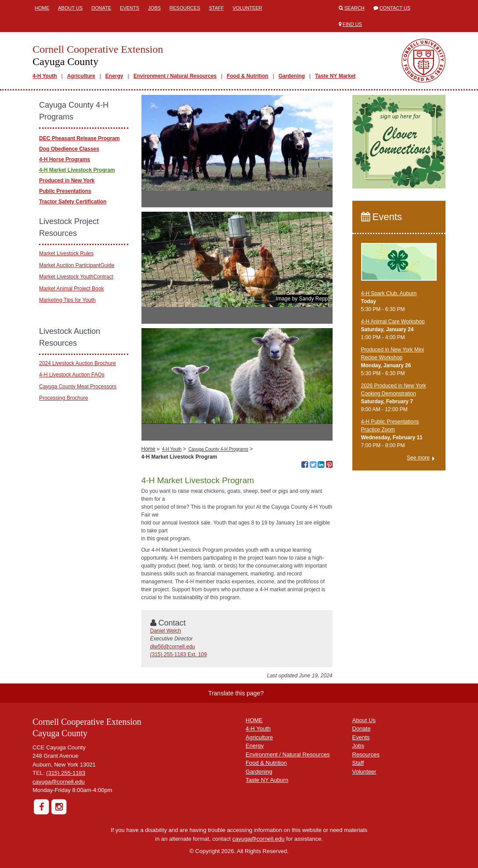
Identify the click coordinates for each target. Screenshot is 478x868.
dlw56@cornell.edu (173, 647)
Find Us (352, 24)
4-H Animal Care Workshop (393, 322)
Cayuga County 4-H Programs (218, 449)
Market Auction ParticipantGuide (77, 265)
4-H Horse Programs (65, 159)
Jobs (154, 8)
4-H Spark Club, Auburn (389, 293)
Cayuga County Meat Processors (78, 387)
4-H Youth (45, 76)
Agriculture (81, 76)
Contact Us (395, 8)
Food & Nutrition (248, 76)
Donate (101, 8)
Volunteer (248, 8)
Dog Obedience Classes (69, 149)
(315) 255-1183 (66, 773)
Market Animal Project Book (71, 289)
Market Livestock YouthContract (76, 277)
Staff (217, 8)
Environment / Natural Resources (175, 76)
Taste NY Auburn (267, 780)
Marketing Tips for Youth (67, 300)
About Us (70, 8)
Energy (114, 76)
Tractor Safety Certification (73, 202)
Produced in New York (67, 181)
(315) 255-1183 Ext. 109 (179, 655)
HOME (254, 720)
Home (42, 8)
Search (355, 8)
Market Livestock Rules (66, 253)
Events (130, 8)
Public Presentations (65, 191)
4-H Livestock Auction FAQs (72, 375)
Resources (185, 8)
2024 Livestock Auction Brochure (78, 363)
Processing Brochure (63, 398)
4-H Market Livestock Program (77, 170)
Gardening (292, 76)
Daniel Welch (166, 631)
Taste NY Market (335, 76)
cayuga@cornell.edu (59, 782)
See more (418, 458)
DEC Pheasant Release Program (79, 138)
